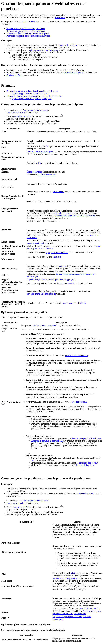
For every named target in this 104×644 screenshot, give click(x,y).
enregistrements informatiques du (41, 294)
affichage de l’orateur (88, 463)
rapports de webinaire (68, 45)
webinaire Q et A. (80, 402)
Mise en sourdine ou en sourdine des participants (28, 33)
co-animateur (58, 192)
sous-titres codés (67, 283)
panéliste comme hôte (47, 175)
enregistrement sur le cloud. (74, 303)
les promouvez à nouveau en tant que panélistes (74, 216)
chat (47, 146)
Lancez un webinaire (16, 112)
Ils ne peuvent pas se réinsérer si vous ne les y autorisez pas (77, 612)
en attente (57, 257)
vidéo (38, 163)
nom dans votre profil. (89, 608)
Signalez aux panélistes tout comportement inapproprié (51, 279)
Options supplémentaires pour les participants (32, 99)
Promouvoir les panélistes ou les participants (26, 29)
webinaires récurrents (63, 213)
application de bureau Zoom (36, 110)
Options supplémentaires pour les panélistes (31, 94)
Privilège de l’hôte (14, 75)
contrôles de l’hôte (23, 116)
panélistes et (60, 18)
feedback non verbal (87, 494)
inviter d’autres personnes (45, 325)
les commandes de (30, 21)
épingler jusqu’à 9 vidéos (57, 253)
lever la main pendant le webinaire (86, 438)
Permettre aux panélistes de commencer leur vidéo (28, 36)
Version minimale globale (73, 73)
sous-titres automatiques (37, 243)
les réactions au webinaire (77, 356)
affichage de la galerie (85, 465)
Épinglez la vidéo (34, 172)
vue (33, 460)
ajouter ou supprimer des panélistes (43, 50)
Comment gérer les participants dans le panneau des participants (34, 96)
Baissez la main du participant (40, 152)
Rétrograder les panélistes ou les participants (26, 31)
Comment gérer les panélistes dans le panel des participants (32, 91)
